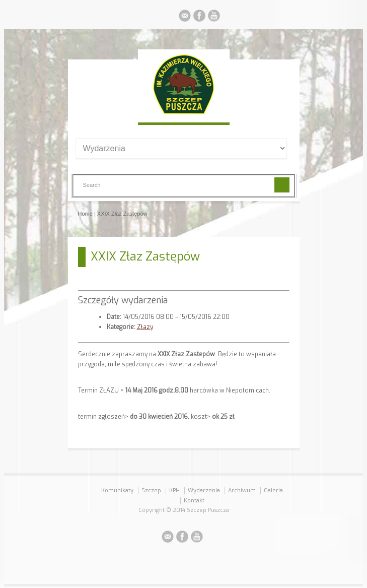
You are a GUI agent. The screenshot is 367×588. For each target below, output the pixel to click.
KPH (174, 491)
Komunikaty (117, 491)
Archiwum (242, 491)
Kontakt (194, 501)
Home (85, 214)
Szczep (151, 491)
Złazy (145, 327)
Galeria (273, 491)
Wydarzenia (204, 491)
